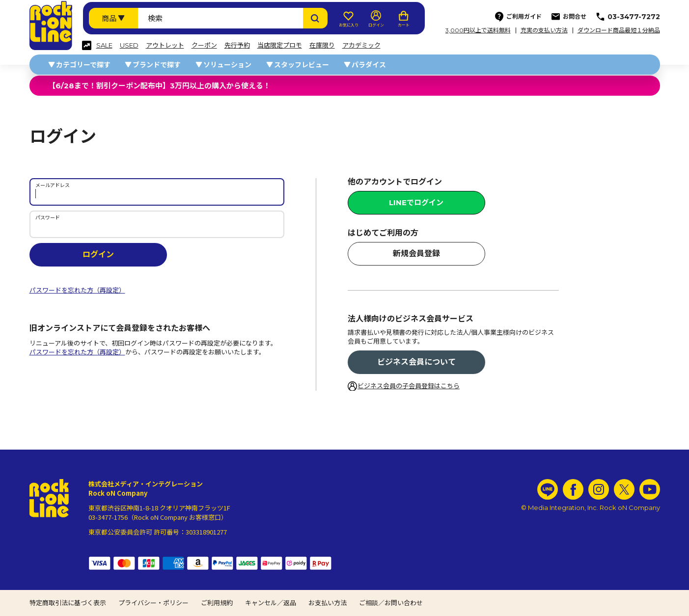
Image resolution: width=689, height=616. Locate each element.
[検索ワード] (220, 18)
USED (129, 45)
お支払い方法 (328, 603)
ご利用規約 (217, 603)
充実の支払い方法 (544, 30)
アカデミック (361, 45)
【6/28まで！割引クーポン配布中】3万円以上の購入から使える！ (159, 86)
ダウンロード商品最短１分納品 (619, 30)
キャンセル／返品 (271, 603)
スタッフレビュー (302, 65)
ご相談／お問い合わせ (391, 603)
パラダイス (369, 65)
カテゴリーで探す (83, 65)
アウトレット (165, 45)
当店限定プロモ (280, 45)
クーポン (204, 45)
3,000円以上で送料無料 (478, 30)
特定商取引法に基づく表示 (68, 603)
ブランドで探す (157, 65)
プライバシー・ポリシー (153, 603)
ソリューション (227, 65)
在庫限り (322, 45)
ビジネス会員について (416, 362)
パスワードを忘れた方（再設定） (77, 290)
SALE (104, 45)
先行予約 (237, 45)
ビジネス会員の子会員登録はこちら (409, 386)
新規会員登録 (416, 254)
